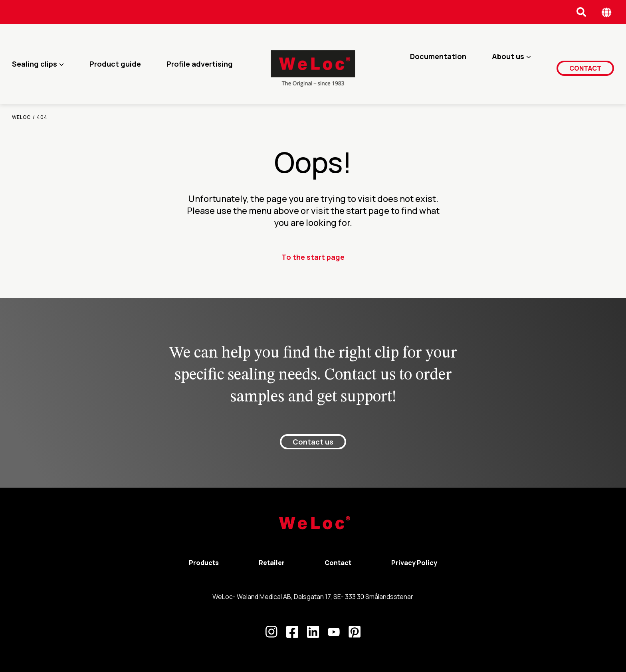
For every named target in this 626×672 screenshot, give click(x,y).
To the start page (313, 257)
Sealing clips (35, 64)
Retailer (272, 563)
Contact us (313, 442)
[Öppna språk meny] (607, 12)
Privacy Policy (414, 563)
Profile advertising (200, 64)
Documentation (441, 64)
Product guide (115, 64)
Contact (587, 64)
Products (204, 563)
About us (511, 64)
